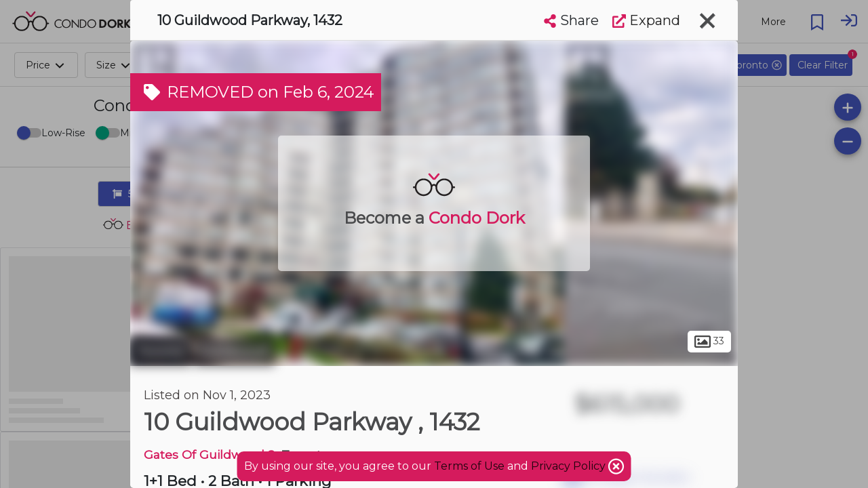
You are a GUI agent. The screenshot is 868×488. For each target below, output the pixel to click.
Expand (646, 20)
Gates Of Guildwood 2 (210, 454)
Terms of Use (469, 466)
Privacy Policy (570, 466)
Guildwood (235, 351)
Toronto (161, 351)
